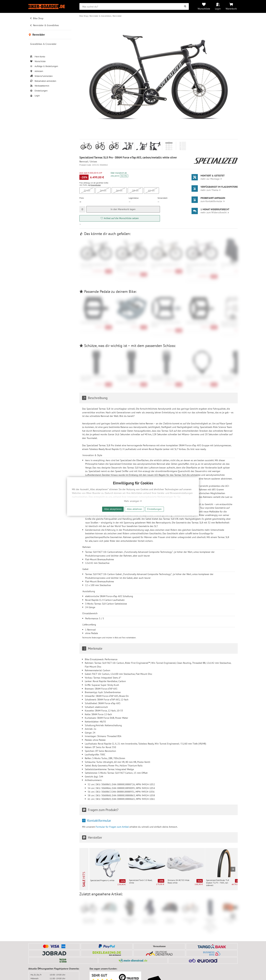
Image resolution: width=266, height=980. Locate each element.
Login (218, 9)
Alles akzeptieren (113, 509)
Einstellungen (154, 509)
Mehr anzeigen (133, 501)
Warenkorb (231, 9)
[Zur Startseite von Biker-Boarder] (50, 7)
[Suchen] (185, 6)
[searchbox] (134, 6)
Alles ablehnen (135, 509)
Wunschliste (204, 9)
